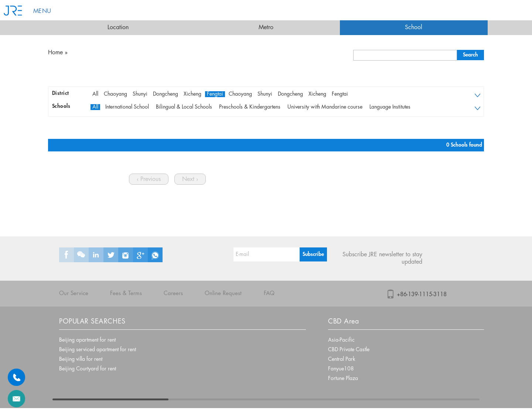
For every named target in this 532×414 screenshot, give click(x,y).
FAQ (269, 294)
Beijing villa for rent (81, 359)
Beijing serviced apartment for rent (98, 350)
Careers (173, 294)
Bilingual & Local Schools (184, 107)
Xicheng (192, 94)
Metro (266, 28)
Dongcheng (166, 94)
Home (55, 53)
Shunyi (140, 94)
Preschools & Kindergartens (250, 107)
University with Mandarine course (325, 107)
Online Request (223, 294)
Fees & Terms (126, 294)
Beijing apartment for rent (87, 340)
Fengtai (215, 94)
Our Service (74, 294)
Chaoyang (115, 94)
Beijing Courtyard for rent (88, 369)
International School (127, 107)
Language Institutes (390, 107)
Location (118, 28)
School (414, 28)
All (95, 94)
